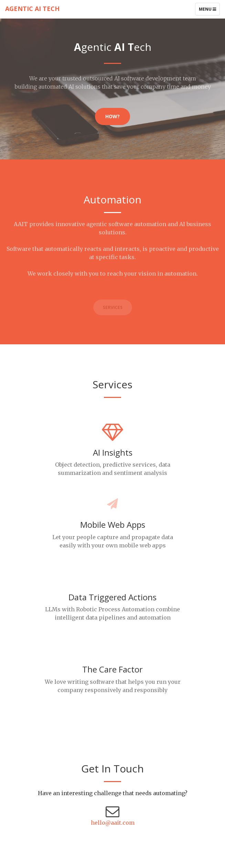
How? (112, 116)
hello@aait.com (113, 823)
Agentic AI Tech (32, 9)
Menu (209, 11)
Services (112, 308)
